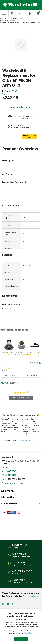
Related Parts (10, 296)
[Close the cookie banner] (40, 611)
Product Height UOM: (10, 233)
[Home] (21, 5)
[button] (1, 344)
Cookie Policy (29, 633)
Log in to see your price (12, 94)
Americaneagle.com (31, 596)
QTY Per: (8, 272)
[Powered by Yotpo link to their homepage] (35, 363)
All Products (5, 19)
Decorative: (9, 225)
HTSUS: (7, 265)
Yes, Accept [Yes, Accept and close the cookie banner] (21, 639)
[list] (21, 276)
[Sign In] (29, 13)
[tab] (11, 376)
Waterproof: (9, 241)
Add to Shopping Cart (29, 136)
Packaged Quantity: (12, 286)
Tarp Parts (4, 21)
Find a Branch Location (14, 483)
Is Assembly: (9, 248)
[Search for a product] (20, 13)
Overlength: (9, 279)
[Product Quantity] (13, 136)
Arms (12, 21)
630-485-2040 (10, 471)
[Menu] (4, 13)
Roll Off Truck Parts (18, 19)
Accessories (32, 19)
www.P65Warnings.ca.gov (30, 440)
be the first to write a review (21, 398)
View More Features (20, 107)
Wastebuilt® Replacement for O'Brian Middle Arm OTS (20, 23)
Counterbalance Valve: (10, 217)
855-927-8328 (10, 475)
